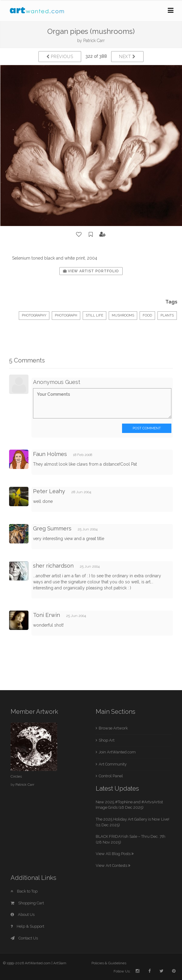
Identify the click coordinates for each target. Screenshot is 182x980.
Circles (16, 776)
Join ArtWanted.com (117, 752)
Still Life (94, 315)
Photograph (66, 315)
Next (127, 57)
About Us (23, 914)
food (147, 315)
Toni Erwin (46, 615)
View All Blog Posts (115, 854)
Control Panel (111, 776)
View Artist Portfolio (91, 271)
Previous (60, 57)
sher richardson (53, 566)
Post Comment (147, 428)
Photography (34, 315)
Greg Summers (52, 528)
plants (167, 315)
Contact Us (24, 938)
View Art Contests (113, 865)
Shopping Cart (27, 903)
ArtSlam (60, 963)
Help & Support (27, 926)
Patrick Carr (94, 41)
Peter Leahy (49, 491)
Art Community (113, 764)
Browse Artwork (113, 728)
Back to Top (24, 891)
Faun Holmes (50, 454)
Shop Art (107, 740)
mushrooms (123, 315)
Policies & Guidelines (109, 963)
